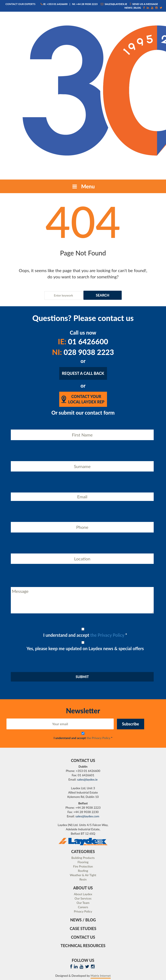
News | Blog (133, 8)
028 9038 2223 (83, 352)
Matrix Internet (101, 976)
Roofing (83, 871)
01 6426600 (83, 341)
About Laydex (83, 894)
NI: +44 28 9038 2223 (85, 4)
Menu (83, 186)
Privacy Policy (83, 911)
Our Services (83, 898)
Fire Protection (83, 866)
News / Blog (83, 920)
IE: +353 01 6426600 (54, 4)
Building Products (83, 858)
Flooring (83, 862)
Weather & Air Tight (83, 875)
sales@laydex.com (87, 816)
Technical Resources (83, 946)
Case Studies (83, 929)
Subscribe (131, 724)
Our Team (83, 903)
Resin (83, 879)
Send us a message (144, 4)
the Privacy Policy (107, 635)
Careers (83, 907)
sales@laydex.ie (114, 4)
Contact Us (83, 937)
